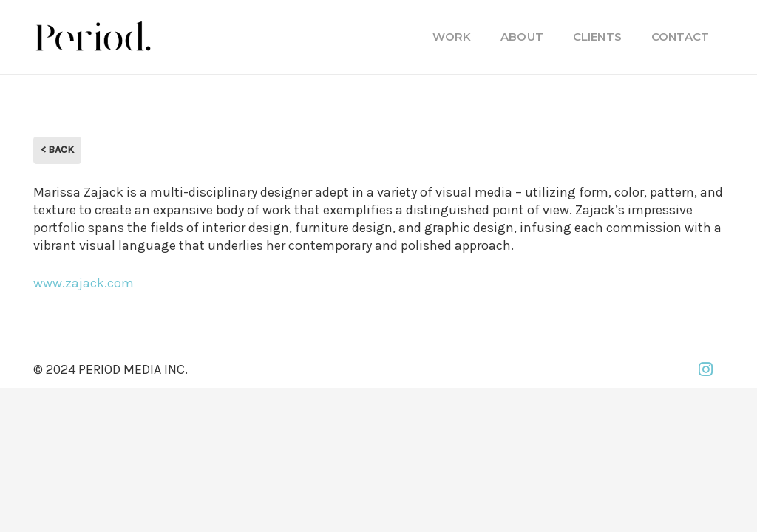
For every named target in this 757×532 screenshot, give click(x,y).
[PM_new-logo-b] (92, 37)
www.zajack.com (84, 283)
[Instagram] (705, 369)
